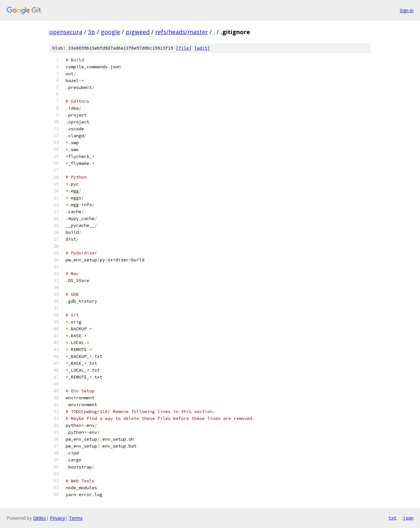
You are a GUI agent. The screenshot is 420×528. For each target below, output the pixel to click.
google (110, 32)
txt (392, 518)
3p (92, 32)
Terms (76, 518)
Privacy (57, 518)
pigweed (138, 32)
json (408, 518)
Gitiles (40, 518)
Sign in (407, 10)
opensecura (66, 32)
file (184, 48)
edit (202, 48)
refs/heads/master (182, 32)
